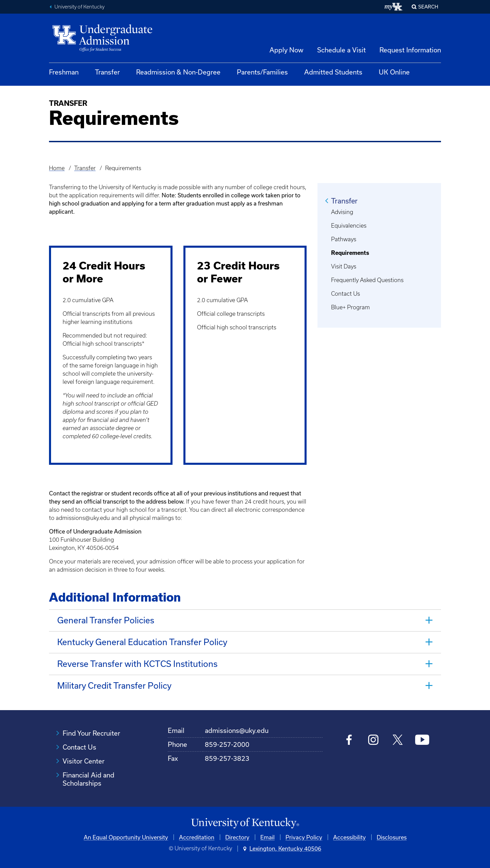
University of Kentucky (79, 7)
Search (428, 7)
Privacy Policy (304, 837)
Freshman (64, 72)
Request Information (410, 50)
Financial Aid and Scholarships (88, 779)
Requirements (350, 253)
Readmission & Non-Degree (178, 72)
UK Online (394, 72)
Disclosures (392, 837)
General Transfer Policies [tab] (107, 620)
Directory (237, 837)
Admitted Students (333, 72)
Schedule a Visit (341, 50)
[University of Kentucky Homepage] (245, 823)
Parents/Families (262, 72)
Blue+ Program (350, 307)
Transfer (107, 72)
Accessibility (349, 837)
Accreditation (197, 837)
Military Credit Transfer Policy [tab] (114, 685)
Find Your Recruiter (91, 733)
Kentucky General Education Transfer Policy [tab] (142, 642)
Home (57, 168)
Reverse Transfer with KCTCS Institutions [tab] (137, 664)
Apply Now (287, 50)
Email (267, 837)
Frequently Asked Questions (367, 280)
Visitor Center (84, 761)
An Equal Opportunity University (126, 837)
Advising (342, 212)
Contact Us (346, 294)
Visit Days (344, 266)
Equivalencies (349, 226)
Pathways (344, 239)
